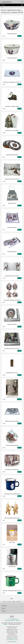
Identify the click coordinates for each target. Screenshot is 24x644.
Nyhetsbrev (18, 620)
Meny (3, 5)
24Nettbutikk (14, 642)
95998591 (6, 624)
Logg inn (14, 602)
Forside (2, 7)
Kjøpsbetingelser (14, 619)
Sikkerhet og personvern (10, 620)
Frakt (9, 619)
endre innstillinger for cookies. (12, 639)
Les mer (14, 638)
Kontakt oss (19, 602)
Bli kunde (9, 602)
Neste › (12, 599)
